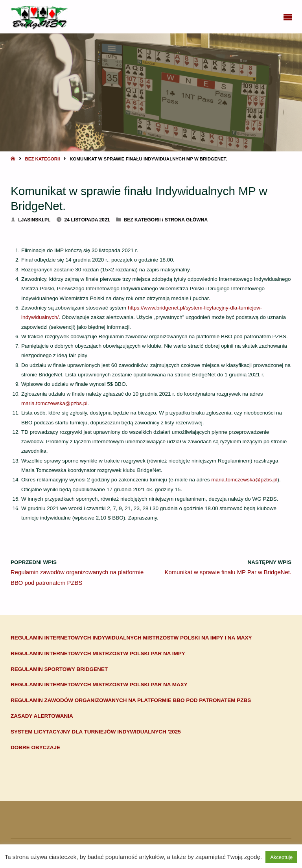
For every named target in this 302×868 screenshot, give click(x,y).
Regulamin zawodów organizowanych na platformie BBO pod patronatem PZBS (131, 700)
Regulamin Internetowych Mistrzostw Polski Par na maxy (99, 685)
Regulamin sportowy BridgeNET (59, 669)
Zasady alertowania (42, 716)
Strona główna (186, 220)
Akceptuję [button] (281, 857)
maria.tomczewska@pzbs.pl (54, 403)
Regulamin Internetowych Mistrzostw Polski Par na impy (98, 653)
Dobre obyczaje (35, 747)
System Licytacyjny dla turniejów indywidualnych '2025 (96, 732)
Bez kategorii (42, 159)
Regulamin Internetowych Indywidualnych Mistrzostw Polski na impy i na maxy (131, 638)
